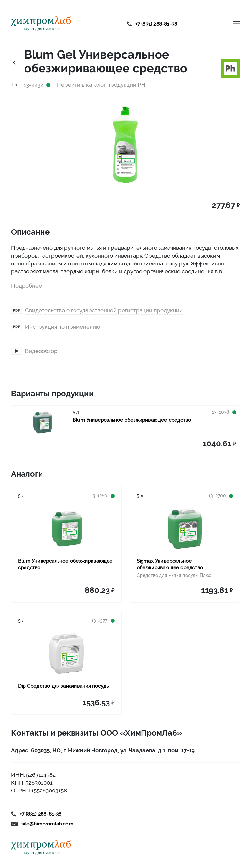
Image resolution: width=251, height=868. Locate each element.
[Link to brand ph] (230, 68)
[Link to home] (41, 24)
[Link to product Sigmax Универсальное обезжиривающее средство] (185, 528)
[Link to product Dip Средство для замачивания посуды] (66, 653)
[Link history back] (14, 62)
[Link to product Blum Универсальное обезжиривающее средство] (42, 422)
